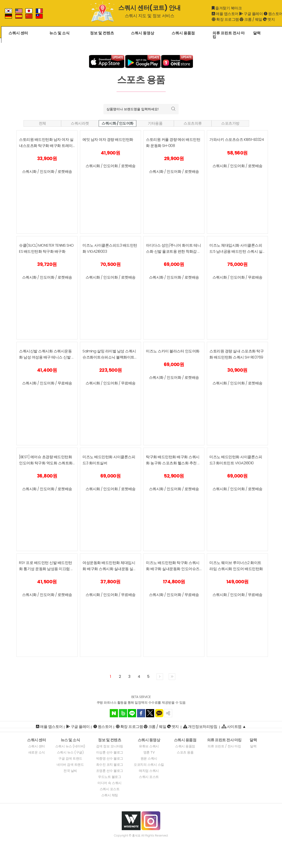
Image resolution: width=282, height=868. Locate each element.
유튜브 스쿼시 (149, 746)
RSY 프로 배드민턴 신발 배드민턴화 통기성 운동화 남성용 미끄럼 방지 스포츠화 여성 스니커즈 (47, 569)
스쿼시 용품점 (183, 34)
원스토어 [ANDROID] (105, 727)
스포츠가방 (230, 123)
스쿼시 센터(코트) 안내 (149, 8)
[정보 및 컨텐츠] (110, 740)
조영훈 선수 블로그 (110, 771)
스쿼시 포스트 (110, 789)
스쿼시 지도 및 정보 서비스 (150, 16)
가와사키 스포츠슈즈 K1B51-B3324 (237, 140)
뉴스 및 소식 (59, 34)
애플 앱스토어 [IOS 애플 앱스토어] (51, 727)
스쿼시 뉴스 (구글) (70, 752)
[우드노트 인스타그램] (151, 821)
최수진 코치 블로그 (110, 765)
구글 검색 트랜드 (70, 758)
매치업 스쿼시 (149, 771)
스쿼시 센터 (18, 34)
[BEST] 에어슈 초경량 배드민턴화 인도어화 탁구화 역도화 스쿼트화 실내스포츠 (46, 463)
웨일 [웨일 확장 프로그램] (259, 19)
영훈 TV (149, 752)
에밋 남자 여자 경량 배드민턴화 (108, 140)
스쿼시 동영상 (143, 34)
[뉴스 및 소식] (70, 740)
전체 (42, 123)
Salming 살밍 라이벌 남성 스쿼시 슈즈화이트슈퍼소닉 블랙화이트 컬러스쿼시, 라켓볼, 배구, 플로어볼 (110, 357)
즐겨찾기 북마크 (228, 8)
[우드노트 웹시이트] (131, 821)
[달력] (253, 740)
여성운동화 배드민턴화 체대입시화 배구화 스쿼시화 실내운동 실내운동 (110, 569)
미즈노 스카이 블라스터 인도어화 (173, 351)
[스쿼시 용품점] (185, 740)
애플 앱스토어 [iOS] (227, 14)
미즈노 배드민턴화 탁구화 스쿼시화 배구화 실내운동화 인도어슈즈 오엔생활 (173, 569)
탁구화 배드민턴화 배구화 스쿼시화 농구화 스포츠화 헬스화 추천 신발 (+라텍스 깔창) (174, 463)
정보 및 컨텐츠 (102, 34)
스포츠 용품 (185, 752)
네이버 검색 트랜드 (70, 765)
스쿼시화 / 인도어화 (117, 123)
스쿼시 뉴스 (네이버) (70, 746)
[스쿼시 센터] (36, 740)
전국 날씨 (70, 771)
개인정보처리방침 (203, 727)
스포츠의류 (193, 123)
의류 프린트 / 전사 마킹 (224, 746)
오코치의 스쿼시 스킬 (149, 765)
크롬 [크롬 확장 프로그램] (248, 19)
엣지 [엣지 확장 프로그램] (271, 19)
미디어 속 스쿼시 (110, 783)
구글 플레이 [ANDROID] (253, 14)
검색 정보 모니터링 (110, 746)
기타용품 (155, 123)
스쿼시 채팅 (110, 795)
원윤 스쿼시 (149, 758)
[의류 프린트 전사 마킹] (224, 740)
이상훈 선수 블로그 (110, 752)
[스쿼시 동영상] (149, 740)
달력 (257, 34)
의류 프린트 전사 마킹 (229, 35)
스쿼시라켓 (80, 123)
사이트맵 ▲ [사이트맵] (234, 727)
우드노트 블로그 (110, 777)
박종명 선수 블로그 (110, 758)
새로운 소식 (37, 752)
